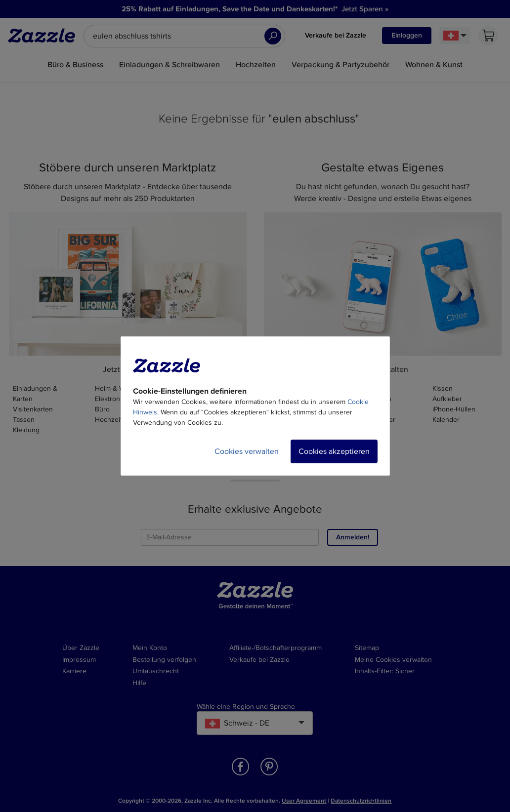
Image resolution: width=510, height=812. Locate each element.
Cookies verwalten (247, 451)
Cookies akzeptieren (334, 451)
